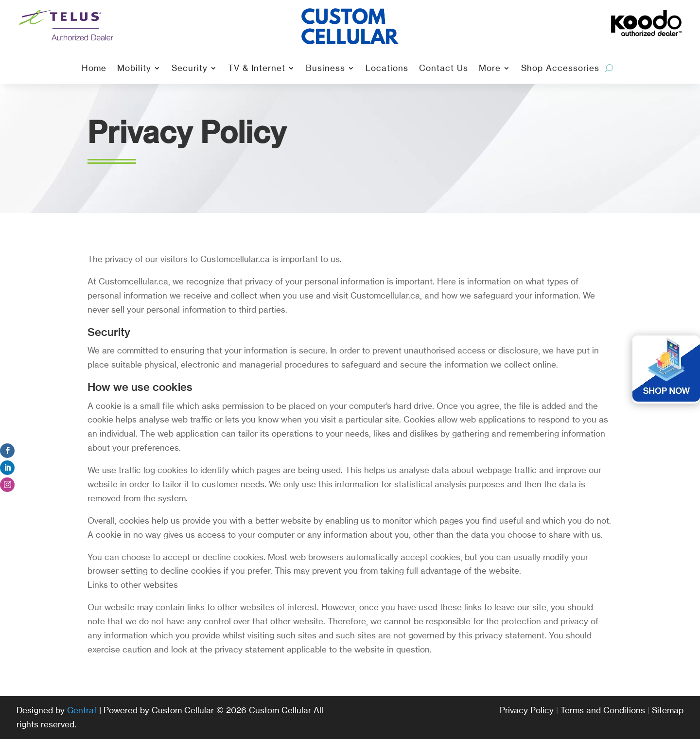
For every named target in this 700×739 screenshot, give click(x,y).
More (490, 69)
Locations (387, 69)
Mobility (134, 69)
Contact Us (444, 69)
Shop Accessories (560, 69)
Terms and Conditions (603, 710)
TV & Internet (257, 69)
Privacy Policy (527, 710)
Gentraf (82, 710)
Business (325, 69)
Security (190, 69)
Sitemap (668, 710)
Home (94, 69)
